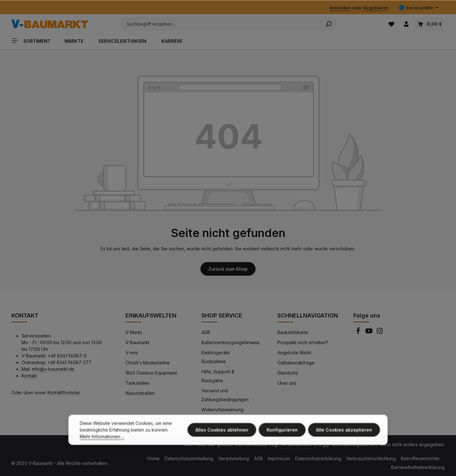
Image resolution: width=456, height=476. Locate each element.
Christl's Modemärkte (148, 363)
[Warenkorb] (429, 24)
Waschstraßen (140, 393)
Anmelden (340, 8)
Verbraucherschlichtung (371, 458)
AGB (206, 332)
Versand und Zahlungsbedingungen (225, 395)
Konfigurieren (282, 434)
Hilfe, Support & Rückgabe (218, 376)
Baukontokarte (293, 332)
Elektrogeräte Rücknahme (216, 357)
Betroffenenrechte (420, 458)
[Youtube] (370, 333)
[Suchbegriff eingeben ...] (221, 24)
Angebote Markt (294, 353)
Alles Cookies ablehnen (222, 434)
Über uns (287, 383)
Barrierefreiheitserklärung (418, 467)
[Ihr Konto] (406, 24)
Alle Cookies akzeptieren (344, 434)
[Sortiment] (34, 40)
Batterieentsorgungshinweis (230, 342)
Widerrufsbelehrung (222, 410)
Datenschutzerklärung (318, 458)
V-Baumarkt (137, 342)
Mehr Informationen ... (102, 441)
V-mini (132, 353)
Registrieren (376, 8)
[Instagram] (380, 333)
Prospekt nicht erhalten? (303, 342)
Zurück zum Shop (228, 269)
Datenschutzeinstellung (189, 458)
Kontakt (29, 376)
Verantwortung (234, 458)
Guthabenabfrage (296, 363)
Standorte (288, 373)
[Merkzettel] (391, 24)
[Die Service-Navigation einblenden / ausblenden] (418, 8)
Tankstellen (137, 383)
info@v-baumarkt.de (53, 369)
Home (153, 458)
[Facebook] (359, 333)
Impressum (279, 458)
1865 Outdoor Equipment (151, 373)
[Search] (329, 24)
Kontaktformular (64, 392)
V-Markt (134, 332)
